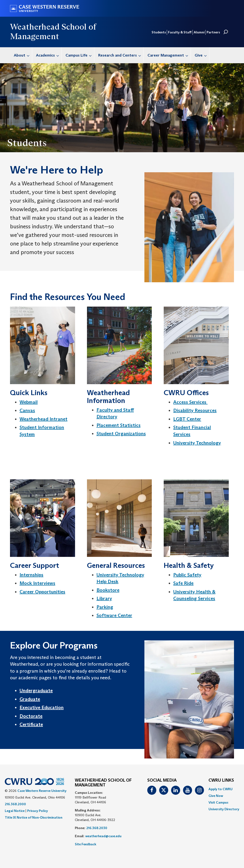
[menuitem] (21, 55)
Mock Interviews (37, 583)
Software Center (114, 615)
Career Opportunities (42, 592)
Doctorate (31, 716)
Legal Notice (15, 811)
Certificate (31, 724)
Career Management (169, 55)
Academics (49, 55)
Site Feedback (86, 844)
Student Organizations (121, 434)
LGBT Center (187, 419)
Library (104, 598)
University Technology (197, 443)
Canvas (27, 410)
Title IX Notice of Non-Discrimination (34, 817)
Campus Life (80, 55)
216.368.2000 (15, 804)
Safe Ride (183, 583)
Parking (105, 607)
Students (159, 32)
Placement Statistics (119, 425)
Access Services (190, 402)
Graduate (30, 699)
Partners (213, 32)
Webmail (29, 402)
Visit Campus (218, 802)
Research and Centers (121, 55)
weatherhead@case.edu (103, 836)
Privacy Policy (38, 811)
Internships (31, 575)
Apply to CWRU (221, 789)
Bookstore (108, 590)
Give (202, 55)
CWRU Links (221, 780)
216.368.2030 (97, 828)
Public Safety (187, 575)
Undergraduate (36, 690)
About (23, 55)
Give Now (216, 796)
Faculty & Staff (180, 32)
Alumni (199, 32)
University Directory (224, 809)
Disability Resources (195, 410)
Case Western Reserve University (42, 791)
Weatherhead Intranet (43, 419)
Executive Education (42, 707)
